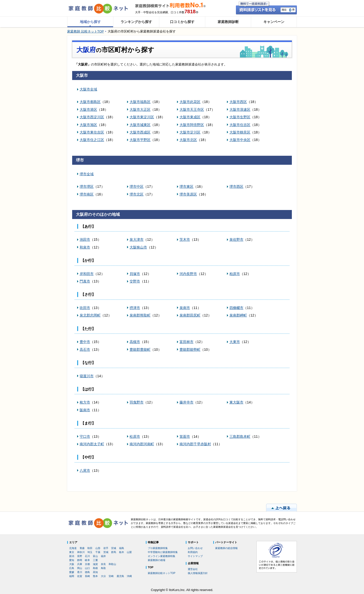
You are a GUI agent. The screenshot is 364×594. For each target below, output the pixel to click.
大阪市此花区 (190, 102)
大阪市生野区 (240, 117)
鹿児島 (120, 576)
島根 (95, 568)
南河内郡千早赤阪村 (195, 444)
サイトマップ (195, 556)
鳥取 (103, 568)
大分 (103, 576)
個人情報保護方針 (198, 573)
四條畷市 (236, 308)
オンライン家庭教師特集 (162, 556)
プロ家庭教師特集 (158, 548)
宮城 (114, 548)
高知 (95, 572)
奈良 (103, 564)
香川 (80, 572)
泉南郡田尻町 (190, 315)
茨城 (106, 552)
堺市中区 (137, 186)
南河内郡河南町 (142, 444)
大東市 (235, 342)
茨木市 (185, 239)
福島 (122, 548)
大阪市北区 (188, 140)
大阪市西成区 (140, 132)
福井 (103, 556)
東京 (72, 552)
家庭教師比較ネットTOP (162, 573)
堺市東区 (186, 186)
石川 (87, 556)
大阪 (72, 564)
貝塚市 (135, 274)
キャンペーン (274, 22)
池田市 (85, 239)
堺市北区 (137, 194)
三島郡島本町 (240, 436)
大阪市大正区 (140, 109)
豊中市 (85, 342)
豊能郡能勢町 (190, 349)
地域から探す (90, 22)
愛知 (72, 560)
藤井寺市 (186, 402)
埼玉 (90, 552)
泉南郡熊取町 (140, 315)
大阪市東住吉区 (92, 132)
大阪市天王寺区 (192, 109)
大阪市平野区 (140, 140)
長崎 (87, 576)
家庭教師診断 (228, 22)
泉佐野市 (236, 239)
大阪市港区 (88, 109)
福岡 (72, 576)
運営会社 (193, 569)
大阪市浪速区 (240, 109)
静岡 (80, 560)
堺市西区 (236, 186)
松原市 (135, 436)
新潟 (72, 556)
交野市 (135, 281)
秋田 (90, 548)
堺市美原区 (188, 194)
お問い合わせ (195, 548)
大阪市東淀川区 (142, 117)
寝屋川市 (87, 376)
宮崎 (111, 576)
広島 (72, 568)
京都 (87, 564)
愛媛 (72, 572)
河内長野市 (188, 274)
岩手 (106, 548)
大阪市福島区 (140, 102)
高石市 (85, 349)
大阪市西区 (238, 102)
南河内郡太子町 (92, 444)
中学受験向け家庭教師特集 (163, 552)
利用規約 (193, 552)
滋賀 (95, 564)
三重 (95, 560)
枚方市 (85, 402)
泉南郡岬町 (238, 315)
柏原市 (235, 274)
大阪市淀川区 (190, 132)
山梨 (129, 552)
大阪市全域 (88, 89)
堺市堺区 (87, 186)
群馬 (114, 552)
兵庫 (80, 564)
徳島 (87, 572)
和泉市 (85, 247)
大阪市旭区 (88, 125)
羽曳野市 (137, 402)
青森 (82, 548)
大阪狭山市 (138, 247)
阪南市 (85, 410)
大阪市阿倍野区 (192, 125)
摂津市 (135, 308)
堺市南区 (87, 194)
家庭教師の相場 (157, 560)
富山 (95, 556)
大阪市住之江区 (92, 140)
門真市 (85, 281)
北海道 (73, 548)
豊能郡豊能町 (140, 349)
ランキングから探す (136, 22)
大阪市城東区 (140, 125)
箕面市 (185, 436)
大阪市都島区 (90, 102)
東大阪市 (236, 402)
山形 (98, 548)
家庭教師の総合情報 (226, 548)
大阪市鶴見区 (240, 132)
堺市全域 (87, 174)
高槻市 (135, 342)
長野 (80, 556)
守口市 (85, 436)
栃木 (122, 552)
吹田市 (85, 308)
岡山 (80, 568)
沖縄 (129, 576)
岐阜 (87, 560)
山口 (87, 568)
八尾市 (85, 470)
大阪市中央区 (240, 140)
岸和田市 (87, 274)
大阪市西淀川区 (92, 117)
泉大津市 (137, 239)
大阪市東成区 (190, 117)
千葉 (98, 552)
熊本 (95, 576)
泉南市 (185, 308)
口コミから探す (182, 22)
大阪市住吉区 (240, 125)
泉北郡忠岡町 (90, 315)
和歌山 (112, 564)
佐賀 (80, 576)
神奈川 (81, 552)
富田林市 (186, 342)
